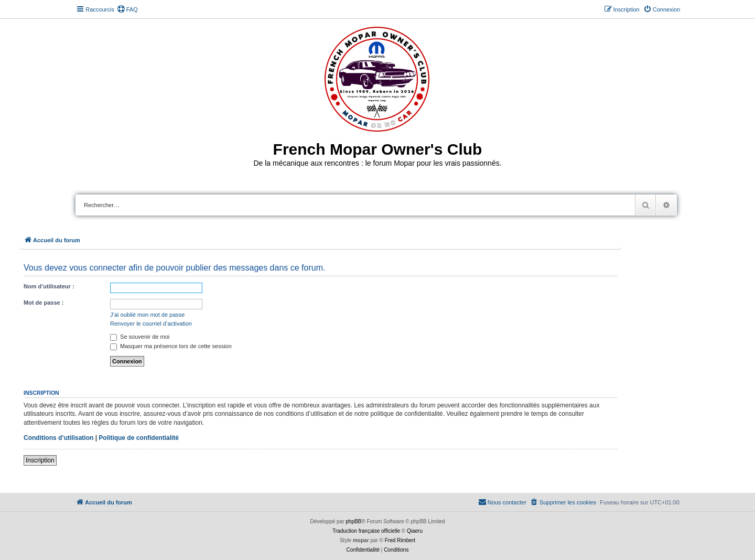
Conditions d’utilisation (58, 438)
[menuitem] (127, 9)
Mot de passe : (44, 303)
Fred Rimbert (400, 540)
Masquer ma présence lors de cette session (171, 346)
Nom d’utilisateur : (49, 286)
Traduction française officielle (366, 531)
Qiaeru (415, 531)
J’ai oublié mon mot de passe (147, 315)
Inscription (40, 460)
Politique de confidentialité (139, 438)
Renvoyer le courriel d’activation (151, 324)
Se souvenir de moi (140, 337)
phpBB (353, 521)
